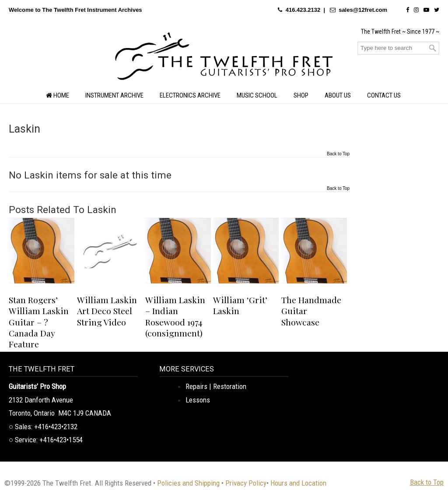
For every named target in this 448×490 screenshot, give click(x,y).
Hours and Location (298, 483)
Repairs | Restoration (216, 386)
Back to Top (338, 154)
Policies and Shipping (188, 483)
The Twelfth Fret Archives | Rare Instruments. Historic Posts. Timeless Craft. (224, 59)
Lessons (198, 400)
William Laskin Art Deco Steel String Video (107, 311)
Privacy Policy (246, 483)
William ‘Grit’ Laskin (240, 305)
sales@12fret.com (363, 10)
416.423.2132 (303, 10)
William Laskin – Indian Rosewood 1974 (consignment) (175, 316)
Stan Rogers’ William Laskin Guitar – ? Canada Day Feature (39, 322)
